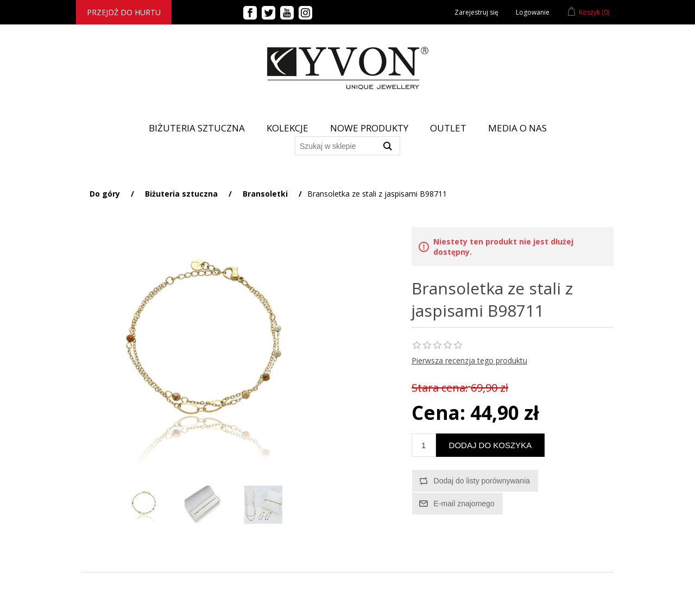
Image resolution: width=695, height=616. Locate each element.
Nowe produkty (369, 128)
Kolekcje (288, 128)
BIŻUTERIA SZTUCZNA (197, 128)
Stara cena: (440, 388)
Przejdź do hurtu (124, 12)
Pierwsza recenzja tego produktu (469, 360)
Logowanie (533, 12)
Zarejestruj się (476, 12)
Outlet (448, 128)
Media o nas (517, 128)
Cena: (438, 413)
